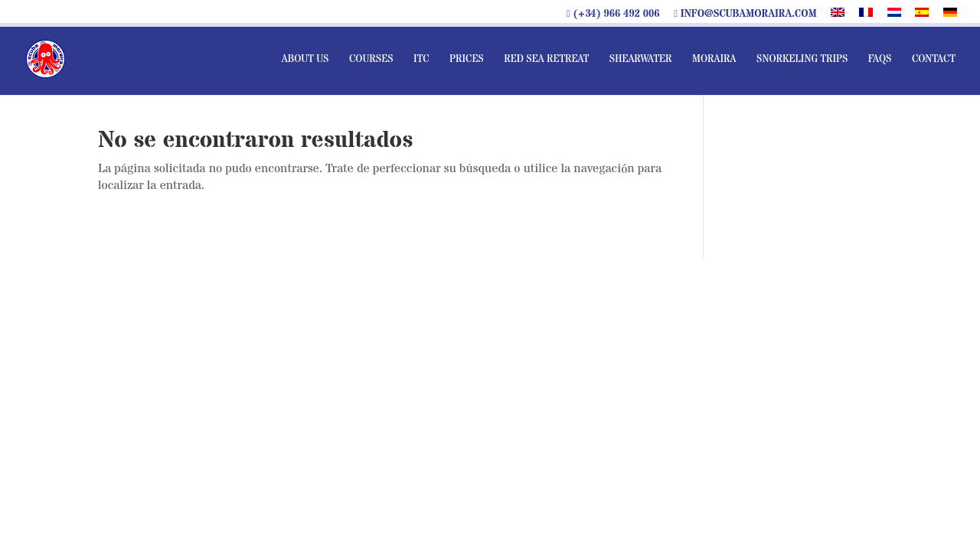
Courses (371, 60)
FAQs (880, 60)
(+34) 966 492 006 (613, 15)
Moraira (714, 60)
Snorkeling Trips (802, 60)
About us (305, 60)
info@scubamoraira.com (745, 15)
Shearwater (641, 60)
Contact (934, 60)
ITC (421, 60)
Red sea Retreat (546, 60)
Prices (467, 60)
